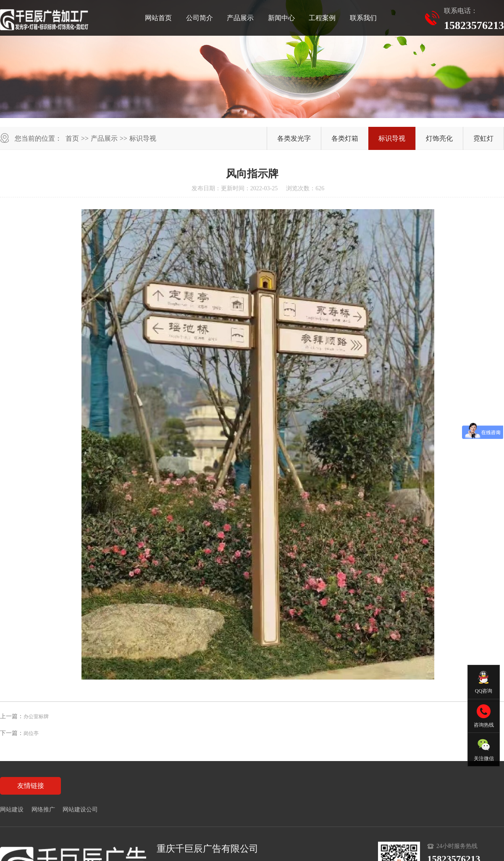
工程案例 (322, 18)
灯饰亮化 (439, 138)
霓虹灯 (483, 138)
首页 (72, 138)
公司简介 (199, 18)
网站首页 (158, 18)
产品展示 (240, 18)
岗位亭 (31, 733)
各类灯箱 (345, 138)
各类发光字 (294, 138)
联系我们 (363, 18)
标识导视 (143, 138)
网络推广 (43, 810)
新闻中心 (281, 18)
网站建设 (12, 810)
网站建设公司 (80, 810)
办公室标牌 (36, 717)
